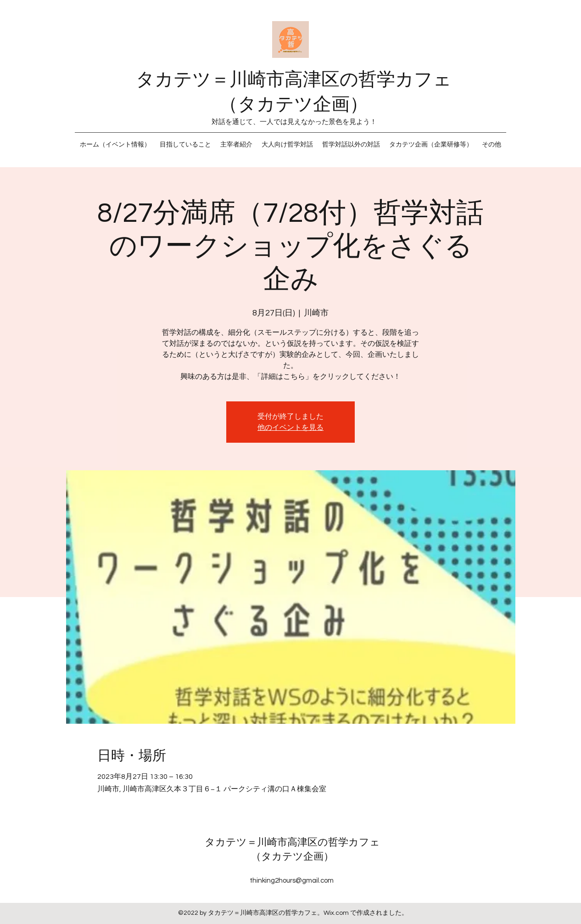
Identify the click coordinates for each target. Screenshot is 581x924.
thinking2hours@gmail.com (292, 881)
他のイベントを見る (290, 428)
